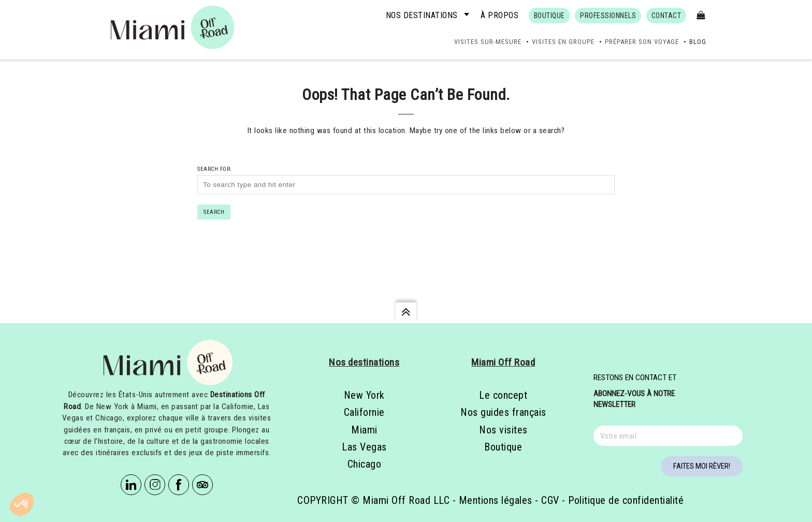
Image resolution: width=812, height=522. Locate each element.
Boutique (503, 447)
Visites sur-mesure (488, 42)
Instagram (155, 485)
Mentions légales (496, 500)
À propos (499, 15)
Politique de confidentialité (626, 500)
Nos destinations (422, 15)
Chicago (365, 464)
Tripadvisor (202, 485)
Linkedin (131, 485)
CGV (550, 500)
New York (364, 395)
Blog (698, 42)
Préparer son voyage (642, 42)
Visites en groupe (563, 42)
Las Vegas (364, 447)
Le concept (503, 395)
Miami (364, 430)
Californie (364, 412)
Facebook (179, 485)
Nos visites (503, 430)
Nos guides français (503, 412)
